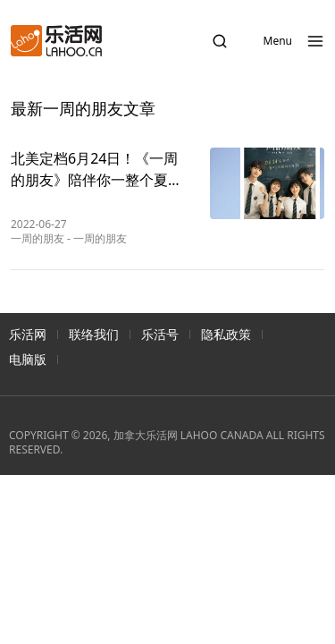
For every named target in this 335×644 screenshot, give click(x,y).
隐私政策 (226, 334)
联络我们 (94, 334)
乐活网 (28, 334)
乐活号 (160, 334)
